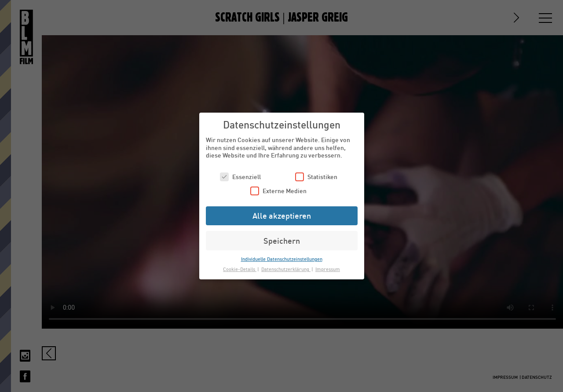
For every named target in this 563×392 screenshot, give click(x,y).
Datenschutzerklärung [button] (286, 269)
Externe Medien (278, 191)
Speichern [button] (282, 241)
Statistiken (316, 177)
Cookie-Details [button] (240, 269)
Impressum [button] (328, 269)
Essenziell (240, 177)
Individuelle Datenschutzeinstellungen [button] (282, 259)
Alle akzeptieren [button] (282, 216)
